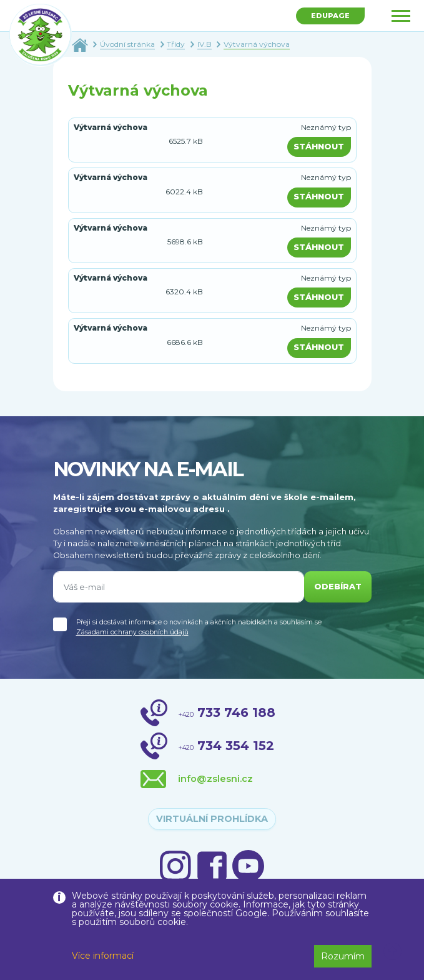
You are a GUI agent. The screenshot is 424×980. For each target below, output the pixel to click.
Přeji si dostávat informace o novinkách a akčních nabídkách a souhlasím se (199, 627)
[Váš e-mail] (179, 587)
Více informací (103, 956)
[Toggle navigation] (401, 16)
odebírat (338, 587)
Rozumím (343, 956)
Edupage (330, 16)
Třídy (176, 44)
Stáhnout (319, 147)
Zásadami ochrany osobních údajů (132, 632)
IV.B (205, 44)
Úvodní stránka (127, 44)
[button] (392, 952)
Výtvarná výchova (257, 44)
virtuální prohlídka (212, 819)
